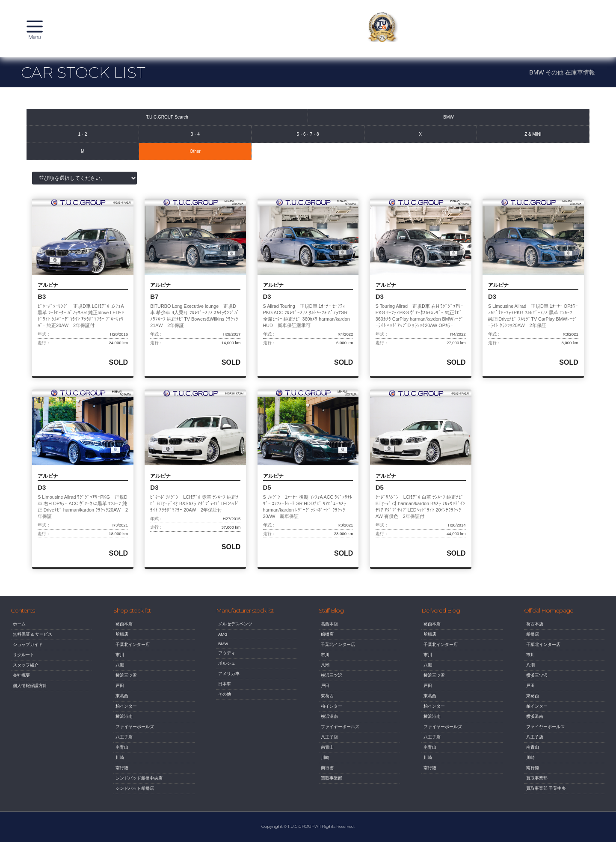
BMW (223, 650)
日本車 (225, 691)
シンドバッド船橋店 (135, 795)
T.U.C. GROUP (308, 32)
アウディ (227, 660)
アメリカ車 (229, 680)
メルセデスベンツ (235, 631)
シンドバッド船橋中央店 (139, 785)
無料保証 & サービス (33, 641)
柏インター (126, 713)
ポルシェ (227, 670)
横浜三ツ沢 (126, 682)
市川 (120, 662)
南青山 (122, 754)
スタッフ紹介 (26, 672)
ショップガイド (28, 651)
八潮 (120, 672)
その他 (225, 701)
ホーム (19, 631)
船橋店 (122, 641)
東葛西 (122, 703)
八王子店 (124, 744)
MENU (38, 32)
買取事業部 (332, 785)
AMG (223, 641)
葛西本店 (124, 631)
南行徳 (122, 775)
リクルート (24, 662)
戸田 (120, 692)
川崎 (120, 764)
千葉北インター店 (133, 651)
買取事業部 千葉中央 (546, 795)
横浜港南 (124, 723)
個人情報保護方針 (30, 692)
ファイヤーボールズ (135, 733)
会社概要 (21, 682)
